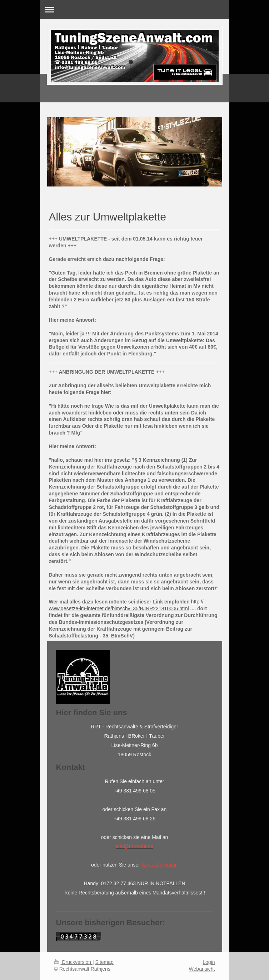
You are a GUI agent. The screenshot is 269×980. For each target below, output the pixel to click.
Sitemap (104, 962)
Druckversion (73, 962)
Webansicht (202, 969)
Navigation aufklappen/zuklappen (135, 9)
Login (209, 962)
